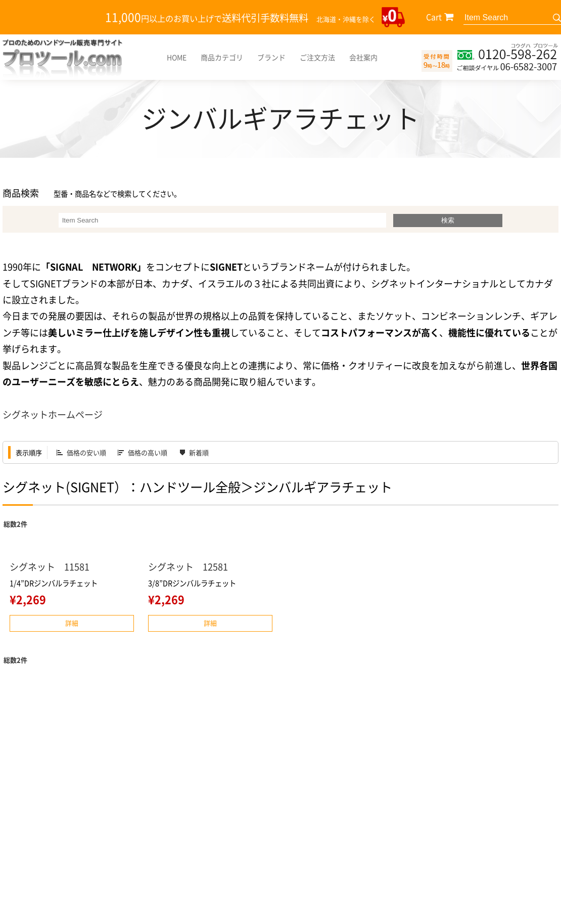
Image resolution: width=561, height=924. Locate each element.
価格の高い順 (148, 452)
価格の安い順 (86, 452)
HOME (177, 57)
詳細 (72, 623)
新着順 (199, 452)
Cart (434, 17)
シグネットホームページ (53, 414)
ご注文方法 (317, 57)
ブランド (271, 57)
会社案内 (363, 57)
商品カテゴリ (222, 57)
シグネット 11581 (50, 567)
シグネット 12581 (188, 567)
